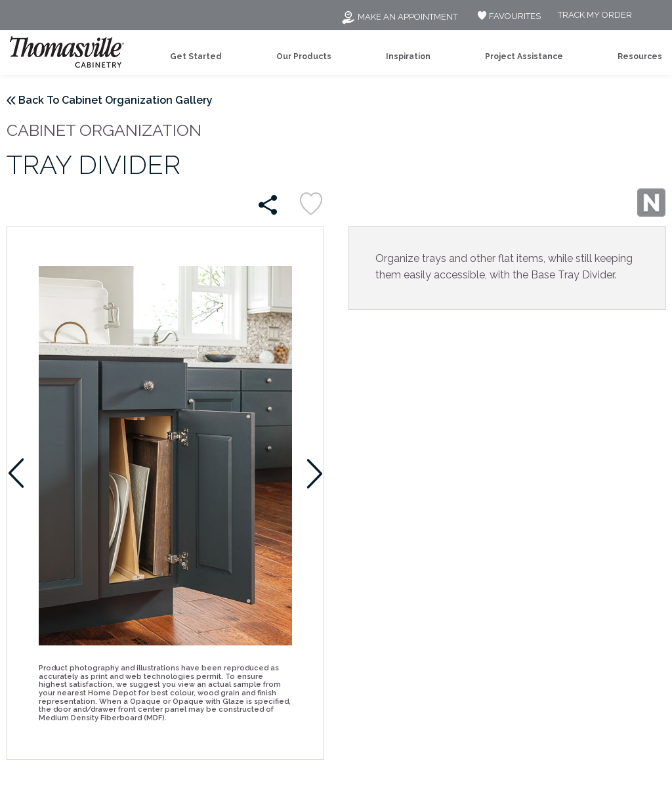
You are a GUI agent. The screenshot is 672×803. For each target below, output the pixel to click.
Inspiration (408, 56)
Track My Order (595, 15)
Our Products (304, 56)
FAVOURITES (508, 16)
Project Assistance (524, 56)
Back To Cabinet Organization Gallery (115, 100)
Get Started (196, 56)
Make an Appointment (399, 17)
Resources (640, 56)
